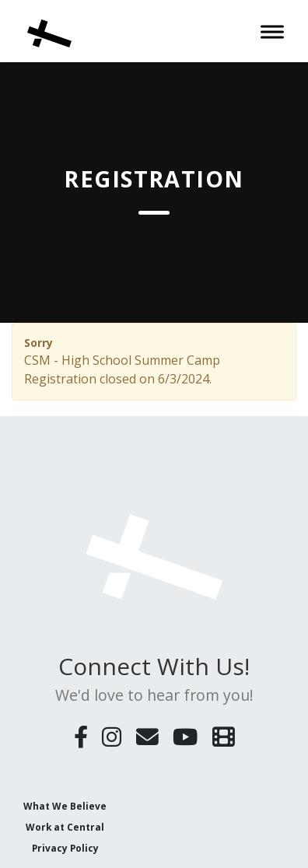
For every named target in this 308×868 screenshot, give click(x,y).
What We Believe (65, 806)
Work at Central (65, 827)
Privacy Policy (65, 848)
